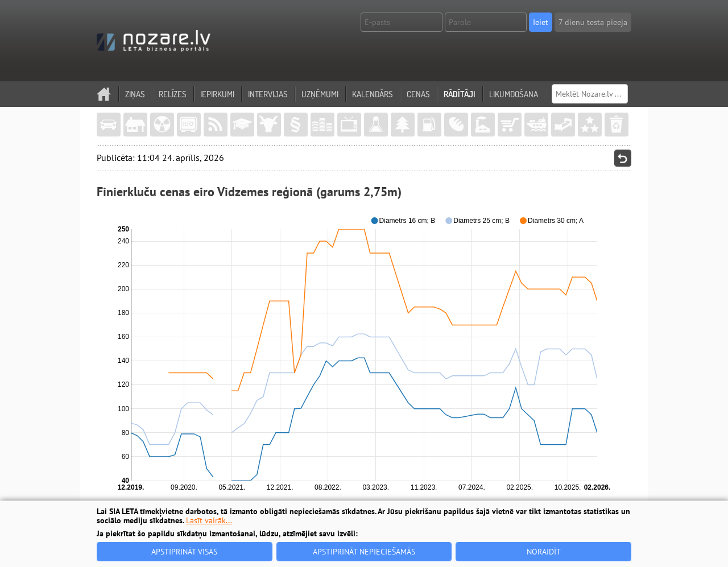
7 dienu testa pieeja (593, 22)
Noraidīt (544, 552)
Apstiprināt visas (184, 552)
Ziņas (135, 94)
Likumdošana (514, 94)
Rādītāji (460, 94)
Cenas (418, 94)
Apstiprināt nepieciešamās (364, 552)
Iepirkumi (217, 94)
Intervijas (268, 94)
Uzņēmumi (320, 94)
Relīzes (173, 94)
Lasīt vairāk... (209, 520)
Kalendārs (373, 94)
